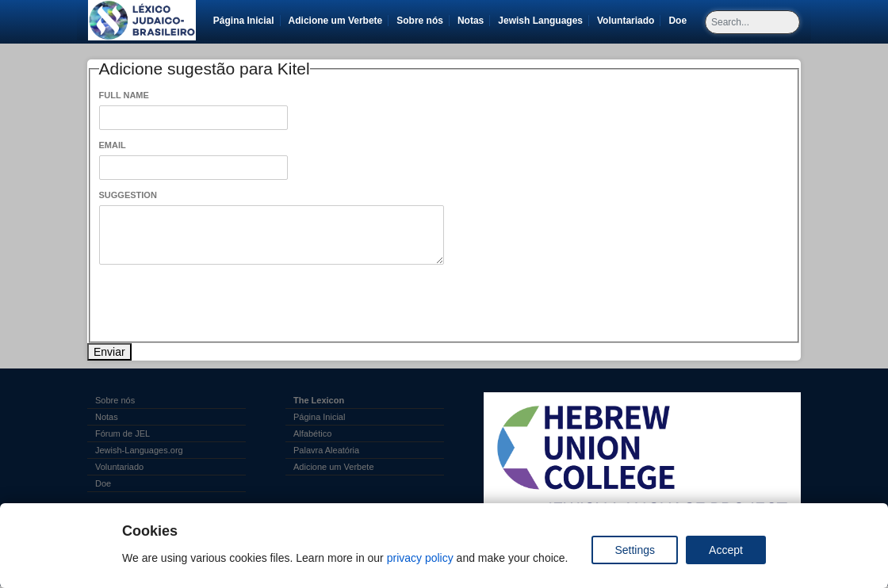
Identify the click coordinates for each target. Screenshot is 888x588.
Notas (471, 21)
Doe (680, 21)
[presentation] (220, 304)
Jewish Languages (543, 21)
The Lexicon (319, 400)
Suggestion (128, 195)
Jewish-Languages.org (139, 450)
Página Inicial (244, 21)
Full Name (124, 95)
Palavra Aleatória (326, 450)
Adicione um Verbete (336, 21)
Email (113, 145)
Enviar (109, 352)
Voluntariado (628, 21)
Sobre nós (420, 21)
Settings (635, 550)
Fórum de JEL (122, 433)
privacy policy (420, 558)
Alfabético (312, 433)
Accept (726, 550)
